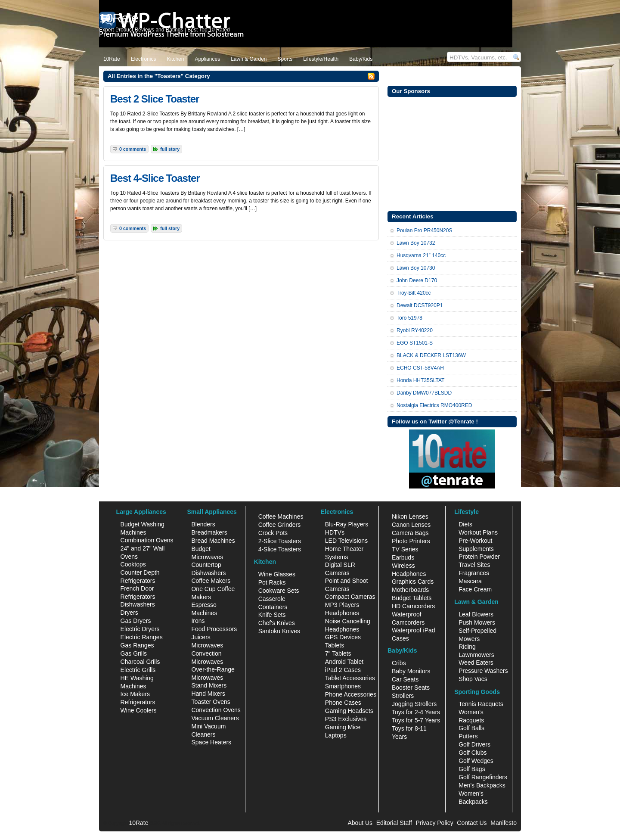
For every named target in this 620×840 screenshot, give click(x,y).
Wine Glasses (277, 574)
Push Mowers (477, 622)
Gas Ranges (137, 645)
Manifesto (504, 823)
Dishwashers (138, 604)
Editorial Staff (394, 823)
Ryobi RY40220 (415, 330)
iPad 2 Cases (343, 670)
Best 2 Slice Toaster (155, 99)
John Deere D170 (417, 280)
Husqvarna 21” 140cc (421, 255)
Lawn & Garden (249, 59)
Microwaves (207, 645)
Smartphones (343, 686)
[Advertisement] (452, 153)
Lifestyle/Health (321, 59)
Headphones (342, 613)
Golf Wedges (476, 761)
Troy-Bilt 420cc (414, 293)
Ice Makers (135, 694)
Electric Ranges (142, 637)
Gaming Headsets (349, 711)
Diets (465, 524)
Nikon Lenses (410, 516)
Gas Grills (134, 653)
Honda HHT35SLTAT (420, 380)
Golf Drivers (474, 744)
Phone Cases (343, 703)
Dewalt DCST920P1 (420, 305)
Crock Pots (273, 533)
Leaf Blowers (476, 614)
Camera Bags (410, 533)
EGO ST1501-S (415, 343)
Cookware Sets (279, 591)
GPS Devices (343, 637)
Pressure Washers (483, 671)
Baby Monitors (411, 671)
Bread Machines (213, 541)
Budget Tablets (412, 598)
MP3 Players (342, 605)
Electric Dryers (140, 629)
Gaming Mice (343, 727)
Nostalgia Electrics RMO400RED (434, 405)
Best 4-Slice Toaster (155, 178)
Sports (285, 59)
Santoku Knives (279, 631)
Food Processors (214, 629)
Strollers (403, 696)
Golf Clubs (473, 753)
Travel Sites (474, 565)
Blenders (203, 524)
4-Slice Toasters (280, 549)
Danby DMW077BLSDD (424, 393)
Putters (468, 736)
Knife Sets (272, 615)
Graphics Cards (413, 582)
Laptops (336, 735)
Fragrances (474, 573)
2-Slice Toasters (280, 541)
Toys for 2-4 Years (416, 712)
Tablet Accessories (350, 678)
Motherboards (410, 590)
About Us (360, 823)
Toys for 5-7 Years (416, 720)
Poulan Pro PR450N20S (424, 230)
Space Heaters (211, 742)
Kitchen (175, 59)
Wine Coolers (139, 710)
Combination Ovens (147, 540)
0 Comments (133, 149)
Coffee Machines (281, 516)
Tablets (335, 645)
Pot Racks (272, 582)
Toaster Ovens (211, 702)
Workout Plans (478, 532)
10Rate (112, 59)
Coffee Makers (211, 581)
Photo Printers (411, 541)
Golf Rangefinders (483, 777)
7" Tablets (338, 653)
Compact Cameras (350, 597)
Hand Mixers (208, 694)
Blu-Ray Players (347, 524)
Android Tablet (344, 662)
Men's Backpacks (482, 785)
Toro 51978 (409, 318)
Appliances (207, 59)
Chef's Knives (277, 623)
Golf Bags (472, 769)
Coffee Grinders (280, 525)
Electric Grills (138, 670)
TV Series (405, 549)
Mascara (470, 581)
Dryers (129, 613)
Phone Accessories (351, 694)
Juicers (201, 637)
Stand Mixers (209, 685)
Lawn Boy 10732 (416, 243)
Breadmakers (209, 532)
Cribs (399, 663)
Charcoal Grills (140, 662)
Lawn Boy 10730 (416, 268)
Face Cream (475, 589)
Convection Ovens (216, 710)
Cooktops (133, 564)
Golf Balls (471, 728)
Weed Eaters (476, 663)
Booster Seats (411, 688)
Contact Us (472, 823)
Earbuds (403, 557)
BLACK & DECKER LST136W (431, 355)
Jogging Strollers (414, 704)
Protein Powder (479, 557)
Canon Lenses (411, 525)
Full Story (170, 149)
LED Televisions (346, 541)
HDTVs (335, 532)
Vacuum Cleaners (215, 718)
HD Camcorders (413, 606)
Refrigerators (138, 702)
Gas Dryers (136, 621)
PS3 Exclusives (346, 719)
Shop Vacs (473, 679)
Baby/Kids (361, 59)
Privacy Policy (435, 823)
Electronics (144, 59)
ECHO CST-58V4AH (420, 368)
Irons (198, 621)
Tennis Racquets (481, 704)
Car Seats (405, 679)
